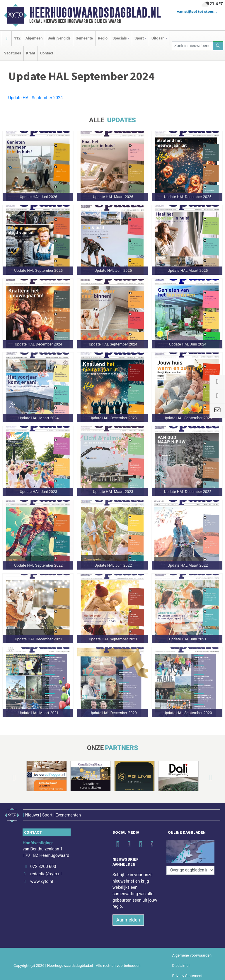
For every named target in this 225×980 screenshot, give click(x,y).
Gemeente (84, 38)
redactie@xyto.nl (46, 871)
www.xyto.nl (41, 878)
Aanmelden (128, 917)
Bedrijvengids (59, 38)
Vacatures (13, 53)
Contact (47, 53)
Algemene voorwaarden (192, 952)
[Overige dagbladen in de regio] (190, 851)
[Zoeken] (218, 46)
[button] (7, 777)
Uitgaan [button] (158, 38)
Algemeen (34, 38)
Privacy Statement (187, 973)
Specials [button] (120, 38)
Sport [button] (139, 38)
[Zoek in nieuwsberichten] (192, 46)
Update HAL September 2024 (35, 98)
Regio (103, 38)
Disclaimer (181, 962)
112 (17, 38)
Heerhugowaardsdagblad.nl (95, 13)
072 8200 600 (43, 863)
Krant (31, 53)
